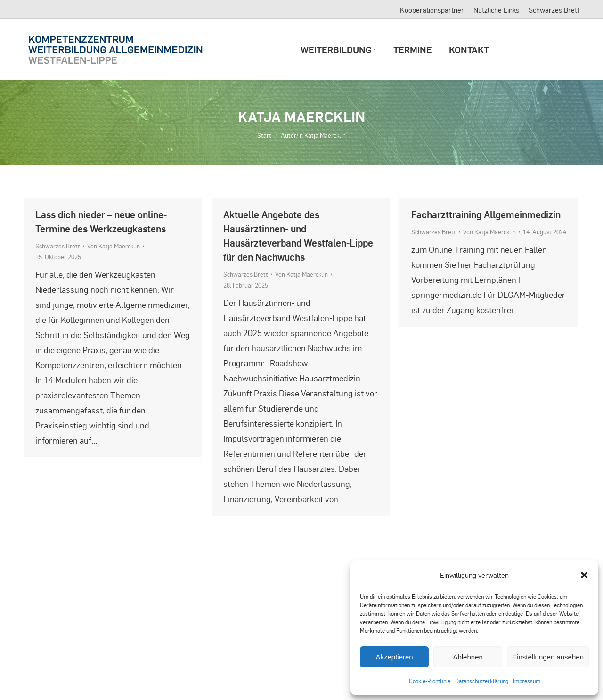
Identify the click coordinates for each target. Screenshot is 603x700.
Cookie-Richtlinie (430, 681)
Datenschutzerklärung (482, 681)
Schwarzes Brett (58, 246)
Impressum (527, 681)
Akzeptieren (394, 657)
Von (114, 246)
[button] (584, 575)
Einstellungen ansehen (548, 657)
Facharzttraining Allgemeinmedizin (486, 214)
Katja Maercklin (301, 116)
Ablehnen (468, 657)
